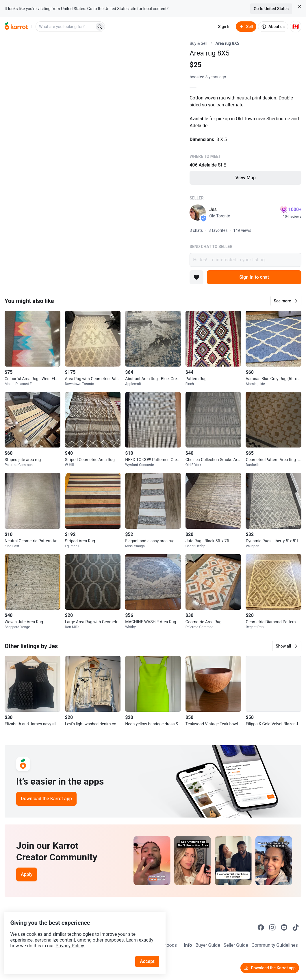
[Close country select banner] (300, 6)
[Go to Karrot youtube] (284, 927)
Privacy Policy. (79, 935)
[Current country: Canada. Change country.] (296, 27)
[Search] (100, 27)
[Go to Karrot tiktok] (296, 927)
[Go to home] (16, 27)
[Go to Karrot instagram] (272, 927)
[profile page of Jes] (198, 212)
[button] (286, 301)
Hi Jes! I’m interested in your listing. (245, 260)
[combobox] (66, 27)
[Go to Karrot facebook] (261, 927)
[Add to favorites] (196, 277)
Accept (150, 951)
